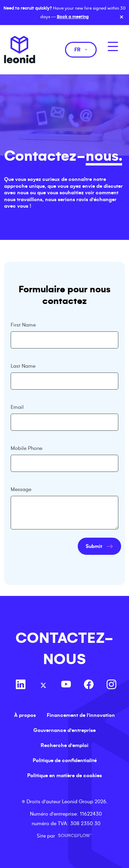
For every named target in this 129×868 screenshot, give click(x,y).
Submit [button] (94, 546)
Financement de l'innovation (81, 715)
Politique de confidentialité (65, 760)
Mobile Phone (26, 448)
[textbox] (65, 340)
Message (21, 489)
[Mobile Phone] (65, 463)
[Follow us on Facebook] (89, 685)
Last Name (23, 366)
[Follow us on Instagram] (111, 685)
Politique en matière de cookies (64, 775)
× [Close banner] (122, 17)
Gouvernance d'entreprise (64, 730)
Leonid (20, 50)
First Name (23, 325)
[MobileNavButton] (113, 46)
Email (17, 407)
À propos (25, 715)
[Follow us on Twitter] (43, 685)
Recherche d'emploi (64, 745)
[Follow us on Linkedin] (21, 685)
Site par (65, 836)
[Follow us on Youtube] (66, 685)
